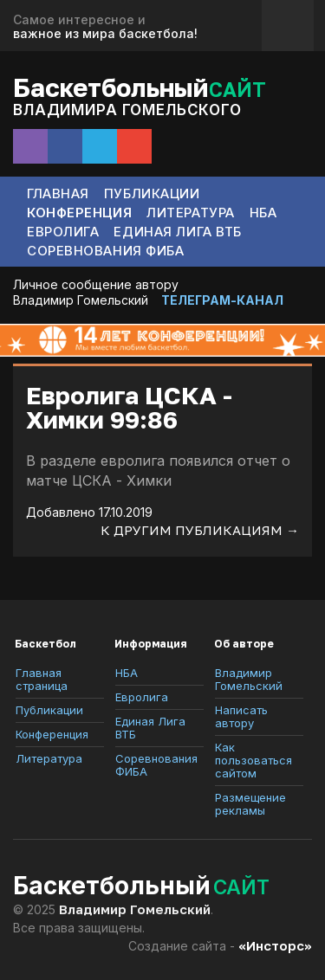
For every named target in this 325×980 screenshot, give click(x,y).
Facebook (65, 146)
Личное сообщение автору (96, 284)
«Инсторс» (275, 945)
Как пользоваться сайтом (253, 761)
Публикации (152, 193)
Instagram (30, 146)
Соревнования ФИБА (106, 251)
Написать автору (241, 717)
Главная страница (42, 680)
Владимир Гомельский (81, 300)
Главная (58, 193)
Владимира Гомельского (127, 110)
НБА (263, 213)
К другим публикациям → (200, 530)
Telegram (100, 146)
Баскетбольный (140, 87)
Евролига (63, 232)
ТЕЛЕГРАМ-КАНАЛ (222, 300)
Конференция (79, 213)
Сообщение (134, 146)
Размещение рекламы (250, 804)
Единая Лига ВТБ (177, 232)
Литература (191, 213)
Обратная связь (288, 26)
